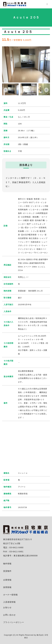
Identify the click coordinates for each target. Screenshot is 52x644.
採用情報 (7, 587)
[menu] (47, 4)
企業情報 (7, 580)
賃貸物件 (7, 571)
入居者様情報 (9, 602)
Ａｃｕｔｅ (23, 473)
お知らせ (7, 607)
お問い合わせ (9, 615)
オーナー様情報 (10, 595)
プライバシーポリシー (14, 622)
